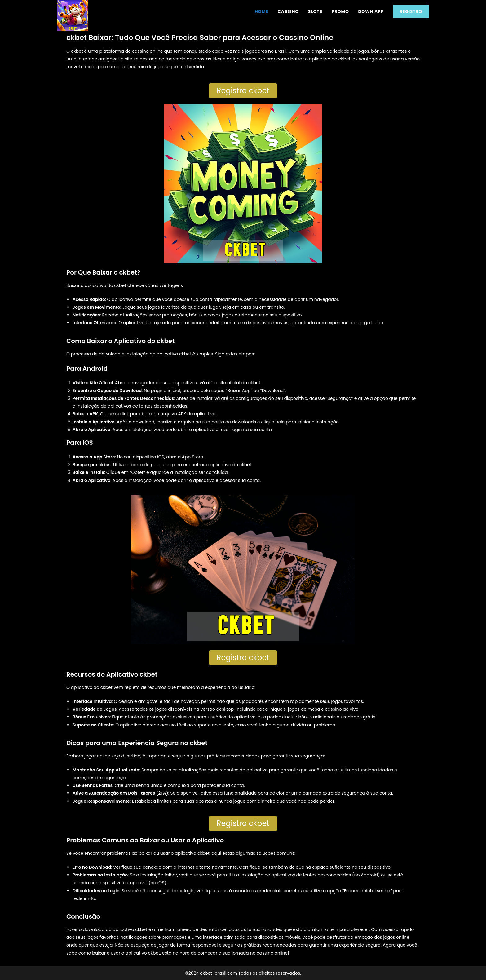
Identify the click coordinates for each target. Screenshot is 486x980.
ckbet (120, 285)
